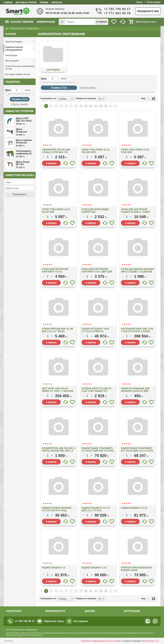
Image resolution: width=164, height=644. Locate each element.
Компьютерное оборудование (14, 48)
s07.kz (10, 641)
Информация (46, 22)
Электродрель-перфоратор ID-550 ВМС (24, 153)
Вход (139, 2)
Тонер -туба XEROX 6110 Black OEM (56, 211)
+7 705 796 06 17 (117, 9)
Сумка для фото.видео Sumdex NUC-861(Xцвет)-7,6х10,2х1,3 (96, 212)
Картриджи (11, 55)
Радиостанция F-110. (94, 568)
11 (91, 106)
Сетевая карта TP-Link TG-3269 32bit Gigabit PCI (97, 390)
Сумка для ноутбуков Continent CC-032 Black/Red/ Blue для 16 (56, 272)
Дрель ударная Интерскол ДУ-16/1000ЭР (24, 143)
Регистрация (153, 2)
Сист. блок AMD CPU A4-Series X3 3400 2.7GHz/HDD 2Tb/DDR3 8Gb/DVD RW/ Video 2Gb (58, 392)
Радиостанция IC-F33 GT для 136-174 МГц (96, 509)
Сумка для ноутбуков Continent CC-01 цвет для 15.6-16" (97, 272)
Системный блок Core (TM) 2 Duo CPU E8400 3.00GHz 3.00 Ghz (137, 331)
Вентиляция (12, 61)
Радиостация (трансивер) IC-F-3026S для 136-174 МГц (137, 449)
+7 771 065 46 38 (117, 13)
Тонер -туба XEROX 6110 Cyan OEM (135, 151)
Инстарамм (81, 621)
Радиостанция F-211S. (134, 508)
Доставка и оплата (26, 2)
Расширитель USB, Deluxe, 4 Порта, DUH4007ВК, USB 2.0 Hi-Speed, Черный (59, 451)
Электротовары (14, 42)
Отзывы (44, 2)
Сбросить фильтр (20, 104)
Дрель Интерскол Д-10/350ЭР (23, 132)
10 (86, 106)
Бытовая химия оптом (18, 74)
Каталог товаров (19, 22)
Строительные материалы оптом (20, 67)
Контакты (57, 2)
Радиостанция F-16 (54, 568)
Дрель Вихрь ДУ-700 (23, 163)
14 (106, 106)
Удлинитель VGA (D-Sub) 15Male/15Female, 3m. (56, 151)
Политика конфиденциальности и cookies (101, 641)
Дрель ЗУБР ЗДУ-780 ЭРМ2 (24, 119)
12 (96, 106)
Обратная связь (54, 621)
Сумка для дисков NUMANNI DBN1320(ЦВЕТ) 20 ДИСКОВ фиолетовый (137, 272)
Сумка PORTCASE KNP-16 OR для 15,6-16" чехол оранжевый (57, 331)
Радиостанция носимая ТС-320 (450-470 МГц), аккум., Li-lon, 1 (57, 510)
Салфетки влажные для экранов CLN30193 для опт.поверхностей (135, 391)
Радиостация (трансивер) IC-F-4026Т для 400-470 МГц (98, 449)
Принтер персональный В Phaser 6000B (137, 569)
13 (101, 106)
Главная (8, 2)
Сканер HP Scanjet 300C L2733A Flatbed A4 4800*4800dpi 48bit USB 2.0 (98, 331)
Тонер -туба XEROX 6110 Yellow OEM (96, 151)
